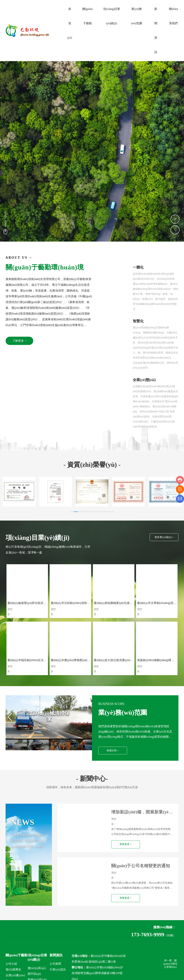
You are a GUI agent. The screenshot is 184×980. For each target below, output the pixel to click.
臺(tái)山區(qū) (37, 975)
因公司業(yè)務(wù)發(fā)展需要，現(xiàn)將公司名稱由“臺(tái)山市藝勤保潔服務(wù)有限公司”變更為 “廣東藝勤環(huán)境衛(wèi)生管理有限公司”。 (142, 893)
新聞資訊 (56, 962)
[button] (72, 512)
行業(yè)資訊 (58, 976)
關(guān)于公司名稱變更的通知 (141, 871)
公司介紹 (11, 970)
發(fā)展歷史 (13, 976)
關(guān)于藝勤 (17, 962)
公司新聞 (55, 970)
